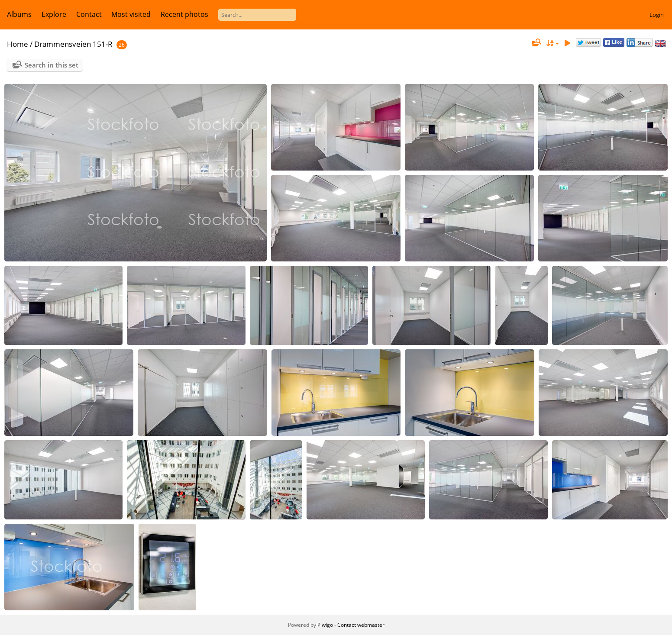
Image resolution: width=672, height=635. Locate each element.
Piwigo (325, 625)
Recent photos (184, 14)
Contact (89, 14)
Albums (19, 14)
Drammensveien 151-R (73, 44)
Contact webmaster (361, 625)
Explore (54, 14)
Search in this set (52, 65)
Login (657, 15)
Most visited (131, 14)
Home (18, 44)
